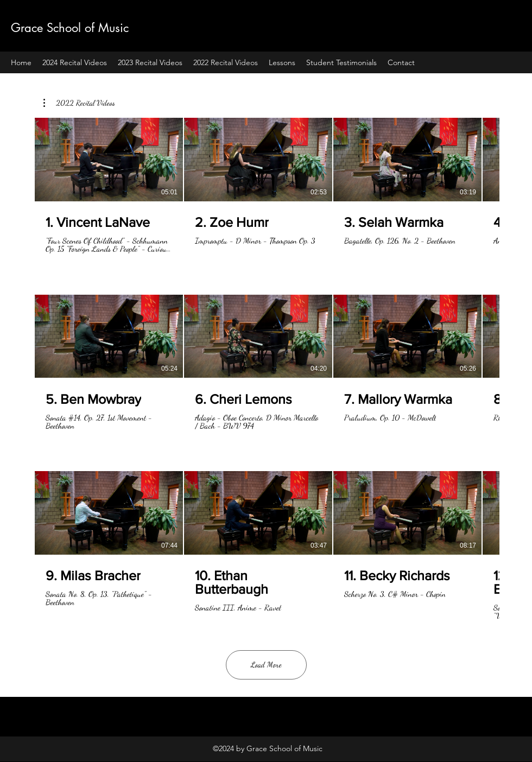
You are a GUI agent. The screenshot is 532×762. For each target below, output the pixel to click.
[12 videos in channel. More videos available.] (266, 369)
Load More (266, 665)
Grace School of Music (70, 28)
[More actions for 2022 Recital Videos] (79, 103)
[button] (79, 103)
